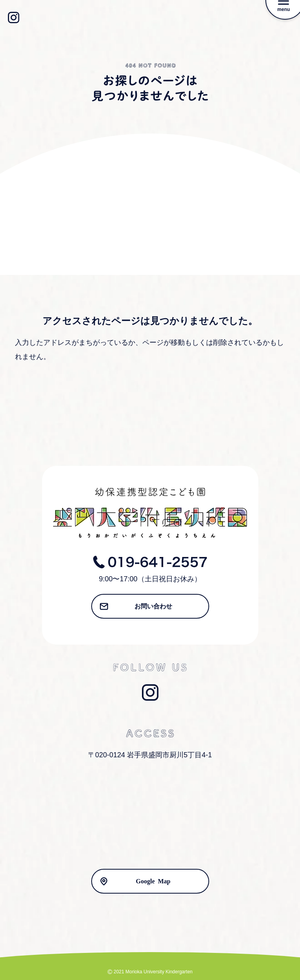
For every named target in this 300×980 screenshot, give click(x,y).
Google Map (153, 881)
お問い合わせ (153, 606)
